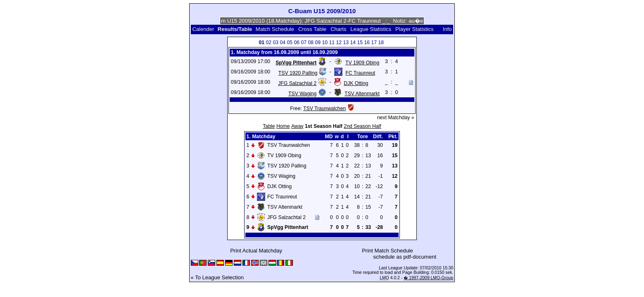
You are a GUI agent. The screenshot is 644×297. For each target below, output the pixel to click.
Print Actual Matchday (256, 251)
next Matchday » (396, 118)
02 (269, 42)
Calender (203, 29)
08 (311, 42)
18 (381, 42)
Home (283, 126)
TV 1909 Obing (362, 63)
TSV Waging (302, 94)
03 (276, 42)
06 (297, 42)
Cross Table (312, 29)
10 (325, 42)
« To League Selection (217, 277)
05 (290, 42)
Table (269, 126)
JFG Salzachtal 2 (297, 83)
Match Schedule (275, 29)
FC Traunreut (360, 73)
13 (346, 42)
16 (367, 42)
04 (283, 42)
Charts (338, 29)
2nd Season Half (362, 126)
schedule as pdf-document (405, 257)
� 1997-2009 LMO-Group (428, 278)
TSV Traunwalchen (324, 108)
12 (339, 42)
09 (318, 42)
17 (374, 42)
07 (304, 42)
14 (353, 42)
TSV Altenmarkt (362, 94)
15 (360, 42)
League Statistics (371, 29)
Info (447, 29)
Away (297, 126)
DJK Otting (356, 83)
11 (332, 42)
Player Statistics (414, 29)
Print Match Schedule (387, 251)
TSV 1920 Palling (298, 73)
